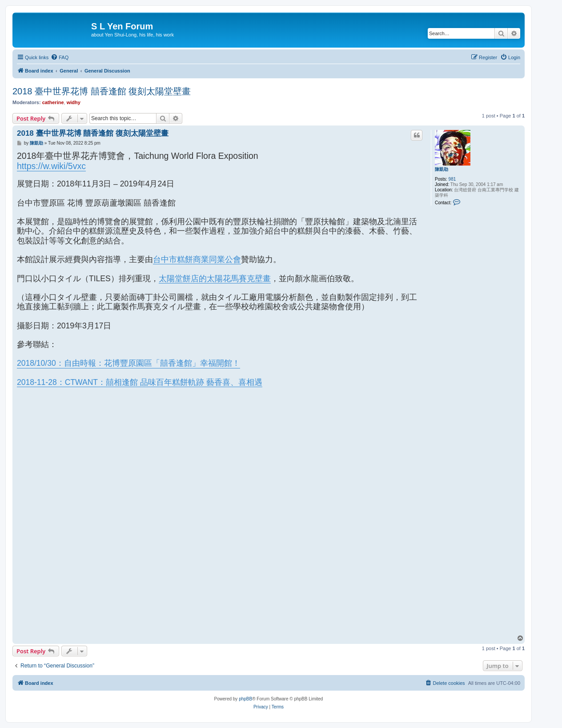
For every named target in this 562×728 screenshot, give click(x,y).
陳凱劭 (442, 169)
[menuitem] (60, 57)
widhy (74, 102)
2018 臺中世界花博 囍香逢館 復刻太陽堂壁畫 (102, 91)
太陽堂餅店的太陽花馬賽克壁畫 (215, 279)
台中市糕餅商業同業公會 (197, 259)
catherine (53, 102)
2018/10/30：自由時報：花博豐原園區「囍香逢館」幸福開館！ (128, 363)
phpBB (245, 699)
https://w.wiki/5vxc (51, 166)
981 (452, 179)
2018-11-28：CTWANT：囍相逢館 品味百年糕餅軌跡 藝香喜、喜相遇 (140, 382)
